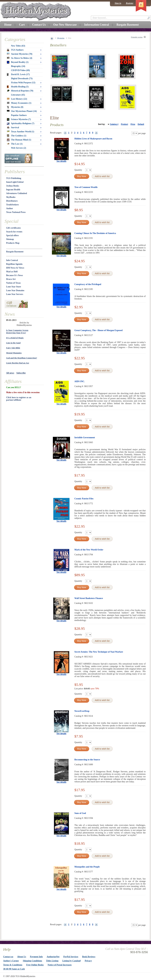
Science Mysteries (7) (19, 119)
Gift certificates (13, 228)
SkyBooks (11, 197)
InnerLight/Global (15, 182)
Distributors (12, 201)
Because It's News (15, 275)
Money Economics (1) (19, 103)
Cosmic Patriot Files (84, 499)
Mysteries (61, 38)
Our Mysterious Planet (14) (22, 111)
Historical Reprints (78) (20, 91)
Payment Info (36, 957)
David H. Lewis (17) (18, 74)
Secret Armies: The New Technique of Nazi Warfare (99, 652)
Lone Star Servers (15, 294)
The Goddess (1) (17, 136)
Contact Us (39, 25)
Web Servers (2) (19, 148)
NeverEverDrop (82, 711)
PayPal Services (71, 957)
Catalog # (114, 124)
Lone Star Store (14, 287)
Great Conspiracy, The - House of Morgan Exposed (98, 330)
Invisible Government (85, 438)
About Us (22, 957)
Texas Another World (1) (21, 132)
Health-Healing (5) (18, 87)
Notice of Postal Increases (60, 965)
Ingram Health (13, 190)
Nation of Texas (13, 283)
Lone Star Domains (15, 290)
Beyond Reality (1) (18, 62)
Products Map (13, 243)
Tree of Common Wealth (86, 187)
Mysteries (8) (15, 107)
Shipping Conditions (32, 961)
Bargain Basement (15, 252)
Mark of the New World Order (89, 550)
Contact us (8, 957)
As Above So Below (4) (20, 58)
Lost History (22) (17, 99)
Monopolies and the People (87, 867)
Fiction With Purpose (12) (23, 83)
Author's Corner (11, 961)
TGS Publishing (14, 178)
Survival (13, 128)
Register (130, 3)
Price (133, 124)
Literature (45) (18, 95)
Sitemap (10, 239)
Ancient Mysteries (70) (20, 54)
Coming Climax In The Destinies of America (95, 233)
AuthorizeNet (53, 957)
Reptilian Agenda (14, 264)
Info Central (12, 260)
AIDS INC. (80, 381)
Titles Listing (52, 961)
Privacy (88, 961)
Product (124, 124)
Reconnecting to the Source (87, 760)
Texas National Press (16, 212)
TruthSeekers (13, 205)
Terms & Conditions (13, 965)
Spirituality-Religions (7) (21, 124)
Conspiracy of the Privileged (88, 284)
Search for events (14, 232)
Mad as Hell (12, 272)
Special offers (12, 235)
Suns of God (80, 813)
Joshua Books (13, 186)
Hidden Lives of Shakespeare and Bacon (93, 139)
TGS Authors (15, 50)
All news (10, 373)
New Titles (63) (18, 46)
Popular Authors (19, 115)
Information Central (96, 25)
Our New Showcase (65, 25)
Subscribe (21, 373)
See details (61, 161)
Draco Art (11, 279)
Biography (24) (18, 66)
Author (10, 208)
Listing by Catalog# (71, 961)
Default (141, 124)
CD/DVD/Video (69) (20, 70)
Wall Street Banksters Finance (89, 598)
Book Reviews (89, 957)
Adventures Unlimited (17, 193)
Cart (22, 25)
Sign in (118, 3)
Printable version (137, 37)
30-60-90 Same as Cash (14, 969)
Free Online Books (35, 965)
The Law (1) (15, 144)
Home (8, 25)
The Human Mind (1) (19, 140)
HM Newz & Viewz (15, 268)
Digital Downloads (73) (22, 78)
